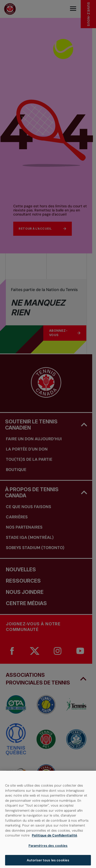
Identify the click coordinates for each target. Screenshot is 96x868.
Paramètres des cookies (48, 848)
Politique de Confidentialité (54, 838)
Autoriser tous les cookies (48, 862)
